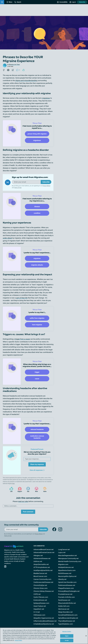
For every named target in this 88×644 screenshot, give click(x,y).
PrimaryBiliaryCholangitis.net (69, 591)
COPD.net (37, 594)
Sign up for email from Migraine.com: (30, 177)
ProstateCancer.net (65, 594)
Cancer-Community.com (42, 579)
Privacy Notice (46, 186)
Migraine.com (63, 564)
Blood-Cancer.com (40, 576)
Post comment (28, 512)
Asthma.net (38, 561)
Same (44, 489)
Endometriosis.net (40, 600)
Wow (36, 489)
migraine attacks (37, 265)
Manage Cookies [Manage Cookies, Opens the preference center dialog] (67, 632)
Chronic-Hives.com (41, 588)
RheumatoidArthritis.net (67, 603)
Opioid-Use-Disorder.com (67, 582)
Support (19, 489)
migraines (37, 258)
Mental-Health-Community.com (70, 561)
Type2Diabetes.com (66, 624)
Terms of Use (18, 188)
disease (37, 206)
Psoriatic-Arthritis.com (67, 597)
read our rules (23, 501)
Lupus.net (62, 552)
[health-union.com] (14, 546)
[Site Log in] (73, 2)
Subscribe (82, 2)
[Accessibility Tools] (62, 2)
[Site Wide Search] (18, 2)
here (13, 484)
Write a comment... (11, 506)
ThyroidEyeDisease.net (67, 621)
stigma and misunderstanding (26, 80)
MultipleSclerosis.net (66, 567)
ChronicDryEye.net (40, 585)
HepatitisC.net (39, 609)
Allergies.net (38, 555)
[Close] (86, 636)
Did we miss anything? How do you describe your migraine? (37, 453)
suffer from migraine (37, 318)
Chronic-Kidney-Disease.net (44, 591)
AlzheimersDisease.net (42, 558)
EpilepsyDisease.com (41, 603)
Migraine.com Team (14, 65)
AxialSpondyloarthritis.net (43, 570)
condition (37, 213)
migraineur (46, 98)
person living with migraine (37, 134)
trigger (37, 372)
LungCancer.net (64, 549)
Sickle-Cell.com (64, 606)
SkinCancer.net (64, 609)
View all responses (37, 470)
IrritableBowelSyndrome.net (44, 624)
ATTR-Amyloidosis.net (42, 567)
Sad (27, 489)
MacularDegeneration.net (68, 555)
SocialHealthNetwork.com (68, 615)
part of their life (22, 298)
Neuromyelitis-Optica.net (67, 576)
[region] (44, 636)
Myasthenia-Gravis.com (67, 570)
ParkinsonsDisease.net (67, 585)
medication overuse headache (37, 437)
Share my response (37, 464)
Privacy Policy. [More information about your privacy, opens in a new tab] (18, 640)
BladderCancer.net (40, 573)
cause (37, 379)
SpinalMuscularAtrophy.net (68, 618)
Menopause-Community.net (68, 558)
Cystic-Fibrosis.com (41, 597)
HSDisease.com (39, 615)
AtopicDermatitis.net (41, 564)
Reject (67, 636)
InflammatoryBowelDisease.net (45, 621)
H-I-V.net (37, 612)
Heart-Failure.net (40, 606)
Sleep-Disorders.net (65, 612)
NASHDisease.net (65, 573)
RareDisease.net (64, 600)
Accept (67, 640)
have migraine (37, 325)
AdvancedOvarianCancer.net (44, 552)
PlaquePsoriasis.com (66, 588)
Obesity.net (62, 579)
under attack (7, 238)
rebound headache (37, 429)
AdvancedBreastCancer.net (44, 549)
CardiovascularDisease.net (43, 582)
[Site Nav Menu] (9, 2)
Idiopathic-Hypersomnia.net (44, 618)
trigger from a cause (22, 339)
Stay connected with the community (21, 525)
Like (10, 489)
